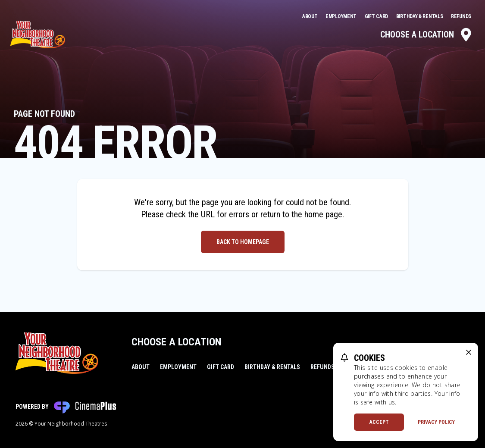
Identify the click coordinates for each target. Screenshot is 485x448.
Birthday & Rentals (420, 16)
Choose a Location (427, 34)
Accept (379, 422)
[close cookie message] (469, 352)
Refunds (461, 16)
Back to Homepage (243, 242)
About (310, 16)
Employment (342, 16)
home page (323, 214)
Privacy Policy (436, 422)
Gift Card (377, 16)
